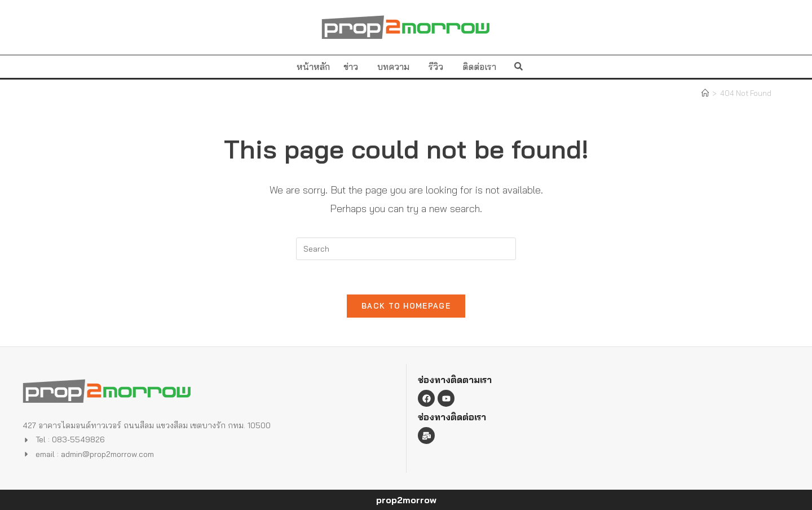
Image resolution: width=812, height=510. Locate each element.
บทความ (396, 67)
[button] (518, 66)
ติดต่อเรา (479, 67)
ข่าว (354, 67)
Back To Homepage (406, 306)
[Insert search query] (406, 249)
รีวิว (439, 67)
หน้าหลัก (313, 67)
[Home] (705, 93)
